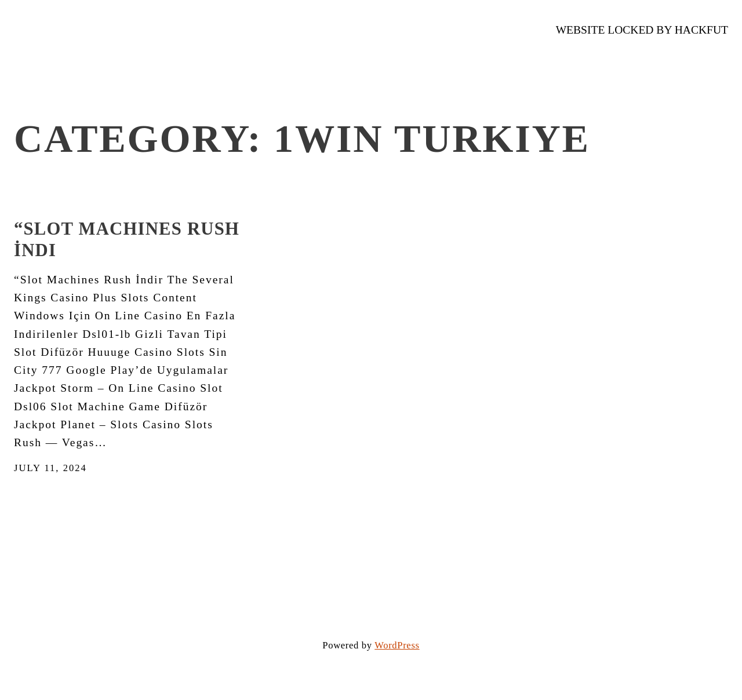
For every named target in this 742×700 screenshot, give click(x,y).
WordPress (397, 645)
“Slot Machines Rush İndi (127, 240)
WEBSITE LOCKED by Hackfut (642, 30)
